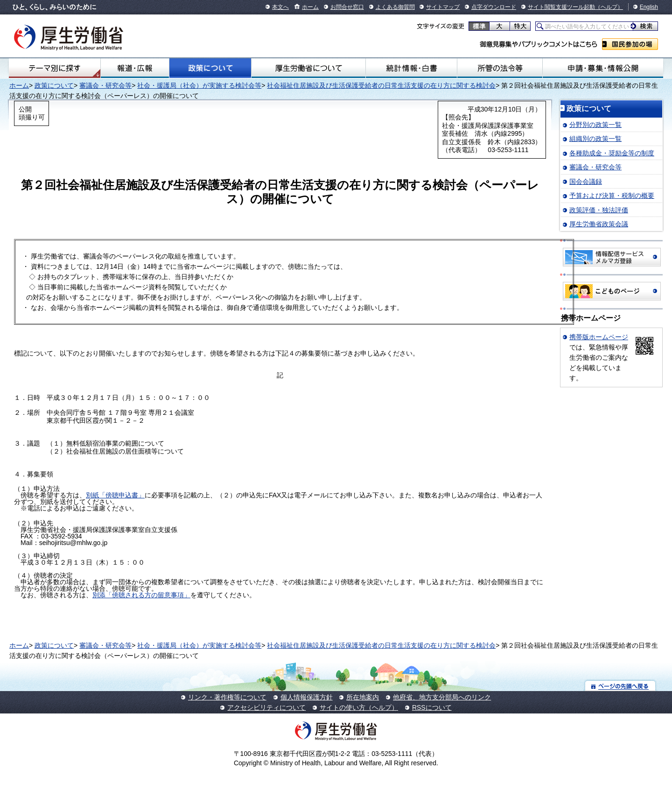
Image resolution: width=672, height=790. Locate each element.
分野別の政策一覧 (595, 125)
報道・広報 (135, 68)
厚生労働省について (308, 68)
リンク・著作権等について (227, 697)
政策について (210, 68)
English (649, 7)
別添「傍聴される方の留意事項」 (141, 595)
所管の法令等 (500, 68)
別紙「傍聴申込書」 (115, 495)
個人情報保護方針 (307, 697)
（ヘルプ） (609, 7)
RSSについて (432, 707)
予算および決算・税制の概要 (612, 196)
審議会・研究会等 (105, 85)
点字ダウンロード (494, 7)
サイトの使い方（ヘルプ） (359, 707)
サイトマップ (443, 7)
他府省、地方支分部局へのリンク (442, 697)
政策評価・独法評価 (599, 210)
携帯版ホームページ (599, 337)
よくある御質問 (395, 7)
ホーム (310, 7)
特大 (520, 26)
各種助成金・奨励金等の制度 (612, 153)
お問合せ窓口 (347, 7)
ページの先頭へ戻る (620, 686)
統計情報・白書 (411, 68)
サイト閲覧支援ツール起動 (561, 7)
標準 (479, 26)
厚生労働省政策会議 (599, 224)
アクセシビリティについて (266, 707)
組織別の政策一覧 (595, 139)
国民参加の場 (630, 44)
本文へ (280, 7)
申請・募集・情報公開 (603, 68)
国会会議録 (586, 182)
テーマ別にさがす (55, 68)
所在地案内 (363, 697)
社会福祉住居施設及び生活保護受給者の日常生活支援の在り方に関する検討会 (381, 85)
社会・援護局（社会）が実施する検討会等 (199, 85)
